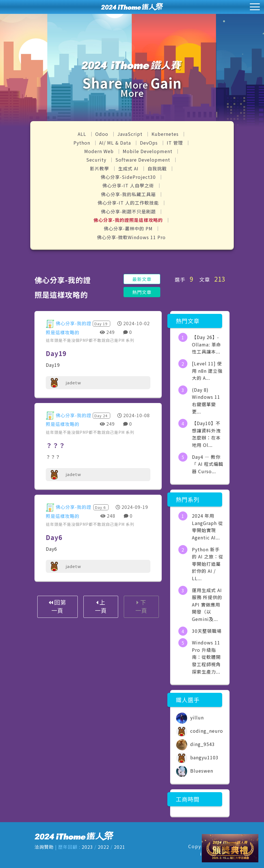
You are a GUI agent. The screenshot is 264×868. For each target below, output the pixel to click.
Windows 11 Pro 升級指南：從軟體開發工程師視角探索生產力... (206, 657)
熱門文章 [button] (142, 292)
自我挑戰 (158, 168)
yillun (190, 717)
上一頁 (101, 606)
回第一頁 (57, 606)
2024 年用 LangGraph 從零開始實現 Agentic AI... (207, 527)
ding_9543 (195, 744)
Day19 (56, 353)
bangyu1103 (197, 757)
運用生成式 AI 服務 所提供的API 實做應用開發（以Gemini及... (207, 605)
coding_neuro (200, 731)
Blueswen (195, 771)
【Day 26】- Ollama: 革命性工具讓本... (206, 344)
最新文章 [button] (142, 279)
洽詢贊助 (44, 847)
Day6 (54, 537)
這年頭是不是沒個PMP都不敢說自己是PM (86, 340)
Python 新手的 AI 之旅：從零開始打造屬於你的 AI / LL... (208, 564)
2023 (87, 847)
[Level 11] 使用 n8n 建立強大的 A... (207, 371)
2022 (103, 847)
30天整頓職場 (207, 631)
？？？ (56, 445)
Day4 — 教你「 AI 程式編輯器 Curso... (208, 464)
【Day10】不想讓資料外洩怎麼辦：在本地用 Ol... (206, 434)
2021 (120, 847)
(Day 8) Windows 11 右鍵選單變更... (206, 401)
